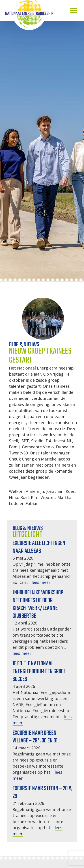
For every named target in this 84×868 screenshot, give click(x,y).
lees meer (41, 582)
